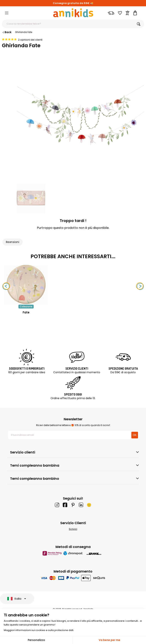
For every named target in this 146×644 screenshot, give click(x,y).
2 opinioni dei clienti (30, 40)
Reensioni (13, 242)
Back (7, 32)
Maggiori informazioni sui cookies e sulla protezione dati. (39, 630)
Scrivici (73, 529)
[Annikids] (73, 13)
